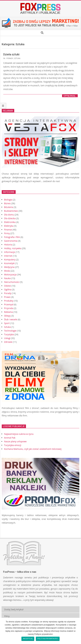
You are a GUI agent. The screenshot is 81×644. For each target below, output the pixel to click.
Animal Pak (10, 438)
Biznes (7, 203)
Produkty (9, 301)
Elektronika (10, 222)
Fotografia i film (12, 237)
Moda (7, 271)
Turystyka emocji (13, 445)
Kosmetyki (9, 263)
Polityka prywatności (48, 639)
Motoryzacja (10, 274)
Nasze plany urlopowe (15, 441)
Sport (7, 323)
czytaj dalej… (70, 96)
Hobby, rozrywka (13, 248)
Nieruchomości (12, 282)
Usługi (7, 338)
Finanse (8, 230)
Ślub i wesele (11, 319)
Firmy (7, 233)
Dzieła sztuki (11, 54)
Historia (8, 245)
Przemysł (9, 304)
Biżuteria (9, 207)
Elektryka (9, 226)
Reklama (8, 312)
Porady (10, 58)
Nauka (7, 278)
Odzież (8, 286)
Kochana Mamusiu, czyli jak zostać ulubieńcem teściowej (33, 449)
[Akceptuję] (77, 631)
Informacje (10, 252)
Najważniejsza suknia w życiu (19, 434)
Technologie (10, 331)
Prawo (7, 297)
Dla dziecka (10, 218)
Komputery (10, 260)
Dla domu (9, 215)
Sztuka (17, 58)
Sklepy (7, 316)
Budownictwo (11, 211)
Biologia (8, 200)
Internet (8, 256)
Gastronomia (11, 241)
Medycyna (9, 267)
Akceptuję (28, 639)
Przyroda (9, 308)
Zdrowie (8, 342)
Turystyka (9, 334)
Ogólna (8, 289)
